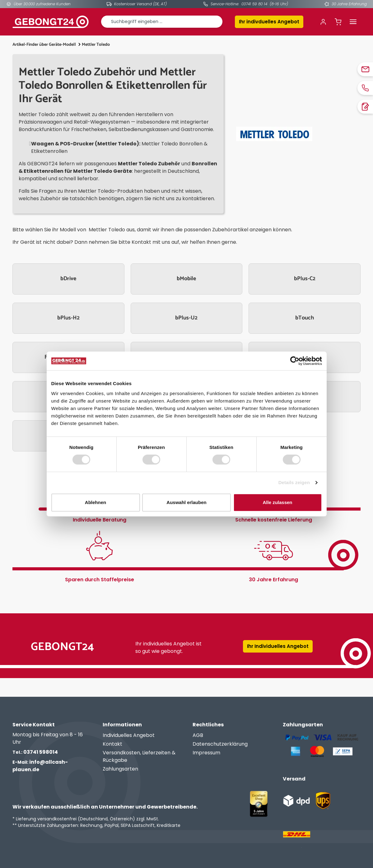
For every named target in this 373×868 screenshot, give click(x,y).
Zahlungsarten (120, 769)
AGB (198, 735)
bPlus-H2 (68, 318)
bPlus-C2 (305, 279)
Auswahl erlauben (186, 502)
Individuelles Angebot (129, 735)
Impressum (206, 753)
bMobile (186, 279)
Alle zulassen (277, 502)
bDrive (68, 279)
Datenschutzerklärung (220, 744)
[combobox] (162, 22)
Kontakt (112, 744)
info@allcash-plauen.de (40, 766)
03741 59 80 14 (254, 4)
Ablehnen (96, 502)
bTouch (305, 318)
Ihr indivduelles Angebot (269, 22)
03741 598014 (35, 752)
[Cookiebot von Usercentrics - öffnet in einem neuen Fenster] (295, 361)
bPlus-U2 (186, 318)
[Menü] (353, 22)
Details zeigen (294, 482)
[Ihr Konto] (323, 22)
